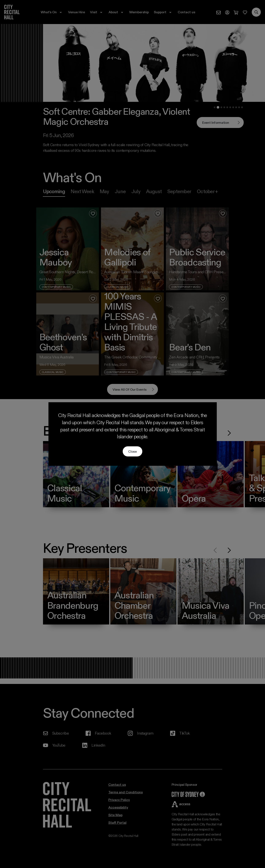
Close (132, 451)
